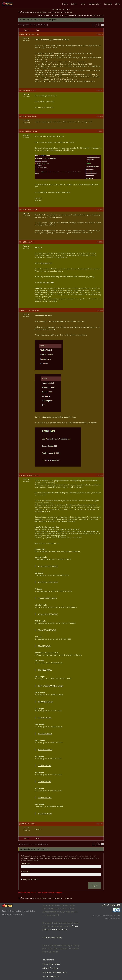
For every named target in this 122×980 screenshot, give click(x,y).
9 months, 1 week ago (65, 20)
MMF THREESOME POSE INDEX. (51, 686)
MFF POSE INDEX (45, 670)
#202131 (100, 131)
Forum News (32, 12)
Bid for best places (51, 976)
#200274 (100, 34)
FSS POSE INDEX (44, 782)
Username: (26, 864)
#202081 (100, 90)
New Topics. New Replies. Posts (71, 15)
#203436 (100, 310)
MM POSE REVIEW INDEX (48, 582)
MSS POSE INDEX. (45, 734)
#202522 (100, 242)
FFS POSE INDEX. (45, 798)
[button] (100, 4)
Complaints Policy (54, 937)
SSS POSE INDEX (44, 766)
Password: (25, 871)
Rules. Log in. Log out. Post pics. (93, 15)
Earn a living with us (51, 964)
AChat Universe (111, 905)
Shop (117, 4)
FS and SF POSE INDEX (47, 630)
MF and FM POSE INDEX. (48, 566)
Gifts (83, 4)
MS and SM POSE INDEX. (48, 614)
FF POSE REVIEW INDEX (47, 598)
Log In (95, 885)
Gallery (74, 4)
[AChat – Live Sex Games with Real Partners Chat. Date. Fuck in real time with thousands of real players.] (8, 4)
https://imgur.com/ (46, 263)
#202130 (100, 116)
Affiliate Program (50, 968)
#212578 (100, 824)
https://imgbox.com (47, 283)
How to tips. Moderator (52, 15)
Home (65, 4)
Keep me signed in (31, 879)
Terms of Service (59, 929)
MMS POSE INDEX (45, 750)
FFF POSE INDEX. (45, 718)
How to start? (48, 960)
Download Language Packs (55, 972)
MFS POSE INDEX (45, 814)
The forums (22, 12)
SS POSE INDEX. (44, 646)
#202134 (100, 210)
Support (108, 4)
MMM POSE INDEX (45, 702)
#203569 (100, 475)
